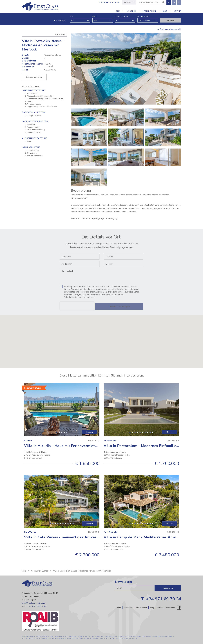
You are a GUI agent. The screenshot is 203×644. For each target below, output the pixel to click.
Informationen (149, 11)
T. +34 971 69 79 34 (108, 2)
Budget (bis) (143, 16)
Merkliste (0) (129, 2)
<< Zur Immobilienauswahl (169, 29)
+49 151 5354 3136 (38, 606)
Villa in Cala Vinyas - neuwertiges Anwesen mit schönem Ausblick (82, 537)
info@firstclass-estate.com (33, 603)
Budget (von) (122, 16)
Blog (165, 11)
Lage (95, 16)
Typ (72, 16)
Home (117, 11)
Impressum (170, 608)
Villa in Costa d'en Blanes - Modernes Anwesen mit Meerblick (82, 571)
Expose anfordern (34, 77)
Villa (24, 571)
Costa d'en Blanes (40, 571)
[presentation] (77, 306)
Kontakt (178, 11)
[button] (178, 69)
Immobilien (131, 11)
